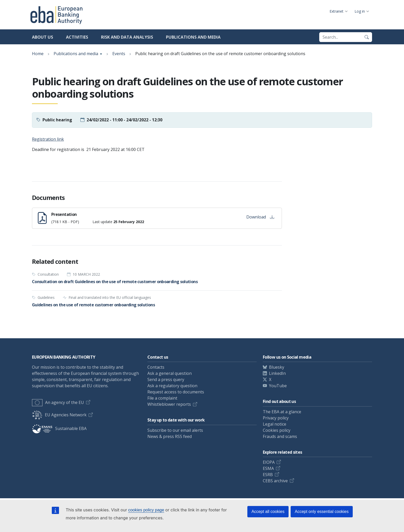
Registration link (48, 139)
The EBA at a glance (282, 412)
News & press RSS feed (170, 436)
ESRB (268, 475)
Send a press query (166, 379)
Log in (360, 11)
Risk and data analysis (127, 37)
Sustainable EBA (59, 428)
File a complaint (162, 398)
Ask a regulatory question (172, 386)
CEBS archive (275, 481)
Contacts (156, 367)
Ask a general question (170, 373)
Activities (77, 37)
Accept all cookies (268, 512)
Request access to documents (176, 392)
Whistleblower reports (169, 404)
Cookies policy (277, 430)
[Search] (367, 37)
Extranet (336, 11)
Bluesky (277, 367)
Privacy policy (276, 418)
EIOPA (269, 462)
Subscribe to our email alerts (175, 430)
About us (43, 37)
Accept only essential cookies (322, 512)
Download (260, 217)
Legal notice (275, 424)
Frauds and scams (280, 436)
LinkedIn (277, 373)
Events (119, 54)
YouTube (278, 386)
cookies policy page (146, 510)
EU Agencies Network (59, 415)
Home (38, 54)
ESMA (268, 468)
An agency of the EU (58, 402)
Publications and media (193, 37)
